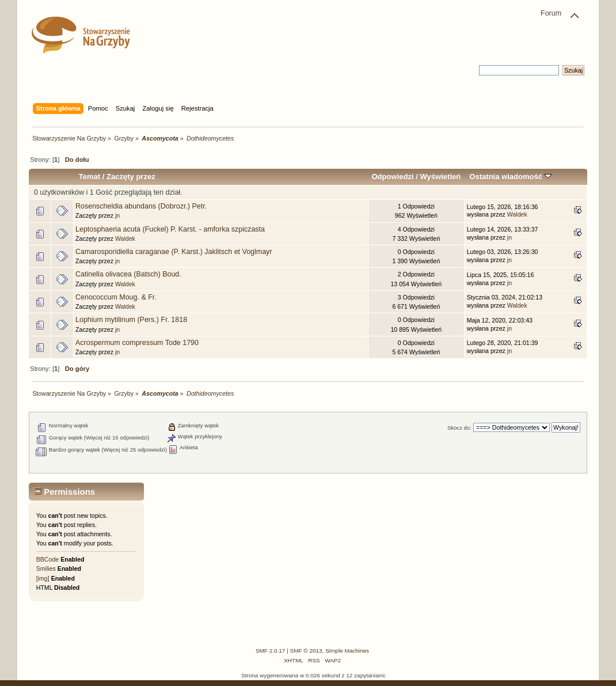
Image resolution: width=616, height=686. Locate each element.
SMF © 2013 (306, 651)
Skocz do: (459, 428)
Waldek (517, 214)
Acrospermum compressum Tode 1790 (137, 343)
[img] (43, 578)
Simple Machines (347, 651)
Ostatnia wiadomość (510, 177)
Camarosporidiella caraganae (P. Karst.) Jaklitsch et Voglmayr (174, 252)
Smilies (46, 568)
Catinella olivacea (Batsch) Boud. (128, 274)
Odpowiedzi (392, 177)
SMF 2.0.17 (271, 651)
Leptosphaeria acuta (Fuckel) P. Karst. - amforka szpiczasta (170, 229)
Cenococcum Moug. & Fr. (116, 297)
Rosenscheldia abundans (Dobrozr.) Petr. (141, 206)
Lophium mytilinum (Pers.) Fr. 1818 (131, 320)
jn (117, 215)
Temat (90, 177)
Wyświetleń (440, 177)
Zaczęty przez (131, 177)
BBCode (47, 559)
